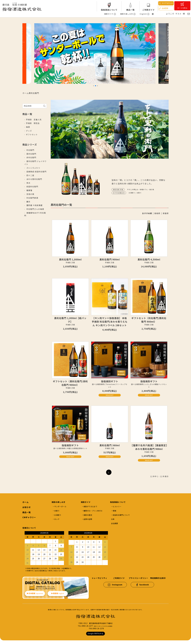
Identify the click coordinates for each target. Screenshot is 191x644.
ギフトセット (32, 134)
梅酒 (28, 127)
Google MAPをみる (95, 633)
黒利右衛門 (34, 93)
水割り (57, 511)
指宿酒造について (109, 10)
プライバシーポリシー (138, 578)
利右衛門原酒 (32, 198)
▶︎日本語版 (35, 593)
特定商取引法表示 (158, 578)
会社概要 (115, 523)
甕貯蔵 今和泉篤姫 (34, 205)
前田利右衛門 (32, 187)
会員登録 (163, 8)
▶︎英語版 (58, 593)
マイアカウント (166, 3)
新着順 (166, 213)
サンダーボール (60, 507)
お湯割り (58, 515)
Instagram (115, 585)
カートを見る (182, 6)
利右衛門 (30, 150)
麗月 (28, 202)
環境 (115, 511)
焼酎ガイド (109, 14)
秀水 (28, 183)
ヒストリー (117, 507)
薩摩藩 (29, 190)
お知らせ (27, 507)
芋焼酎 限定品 (33, 123)
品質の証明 (88, 519)
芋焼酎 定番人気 (34, 119)
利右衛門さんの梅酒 (35, 209)
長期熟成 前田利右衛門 (36, 172)
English (143, 14)
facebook (142, 585)
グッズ (29, 131)
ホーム (26, 93)
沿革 (113, 519)
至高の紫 (30, 194)
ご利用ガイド (149, 10)
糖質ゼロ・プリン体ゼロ (93, 511)
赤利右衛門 (31, 157)
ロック (57, 519)
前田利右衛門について (121, 515)
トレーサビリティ (99, 578)
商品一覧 (130, 10)
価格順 (157, 213)
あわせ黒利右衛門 (34, 179)
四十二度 (30, 175)
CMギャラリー (29, 517)
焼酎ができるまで (90, 507)
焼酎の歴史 (88, 515)
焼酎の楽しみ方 (127, 14)
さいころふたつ (33, 168)
